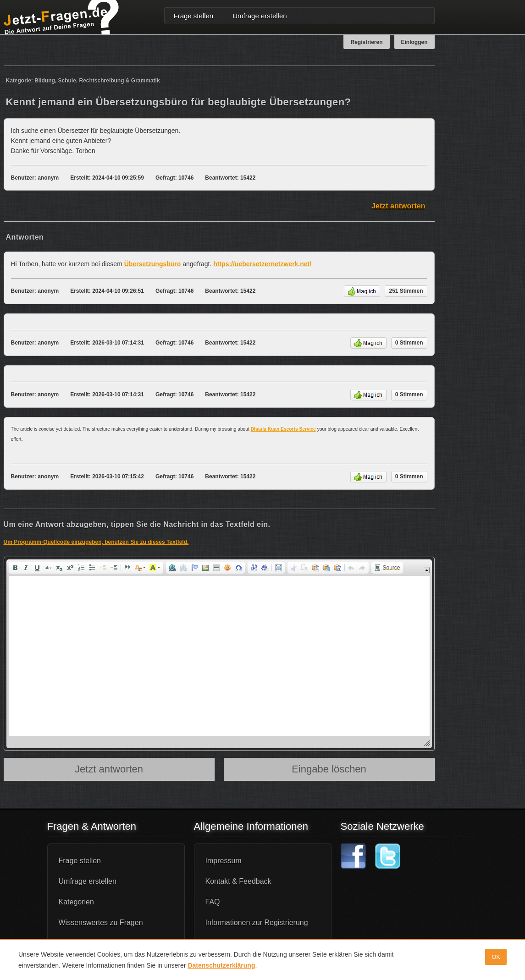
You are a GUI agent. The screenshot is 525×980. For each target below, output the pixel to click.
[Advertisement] (485, 203)
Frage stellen (194, 16)
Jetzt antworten (398, 206)
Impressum (224, 861)
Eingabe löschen (329, 769)
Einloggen (414, 42)
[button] (15, 568)
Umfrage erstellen (260, 16)
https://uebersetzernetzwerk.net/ (262, 264)
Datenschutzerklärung (221, 965)
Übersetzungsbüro (153, 264)
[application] (219, 654)
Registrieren (366, 42)
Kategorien (76, 902)
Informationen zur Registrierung (257, 923)
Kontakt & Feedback (238, 881)
